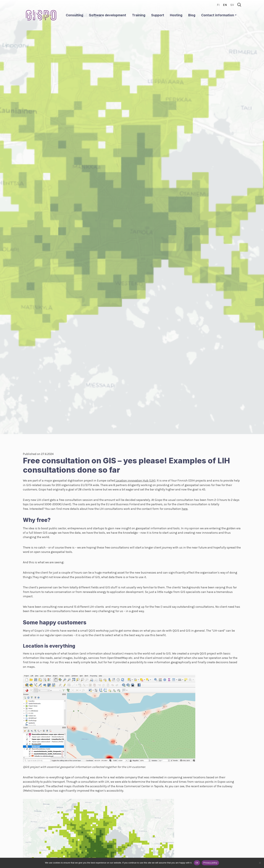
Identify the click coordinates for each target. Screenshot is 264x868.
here (185, 509)
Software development (108, 15)
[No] (260, 863)
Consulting (75, 15)
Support (158, 15)
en (225, 5)
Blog (192, 15)
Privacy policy (210, 863)
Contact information (218, 15)
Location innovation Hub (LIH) (135, 481)
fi (218, 5)
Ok (197, 863)
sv (232, 5)
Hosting (176, 15)
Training (139, 15)
